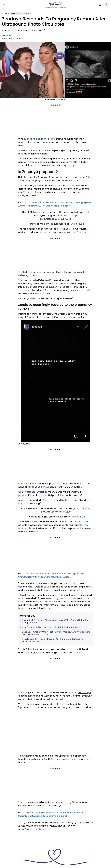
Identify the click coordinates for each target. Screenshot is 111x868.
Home (4, 13)
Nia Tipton (6, 36)
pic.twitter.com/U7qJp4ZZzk (55, 219)
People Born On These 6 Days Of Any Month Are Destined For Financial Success (53, 640)
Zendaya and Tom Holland (40, 139)
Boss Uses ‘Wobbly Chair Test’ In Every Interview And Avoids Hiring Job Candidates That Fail (56, 633)
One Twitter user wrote (31, 492)
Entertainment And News (20, 14)
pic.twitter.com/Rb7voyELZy (55, 512)
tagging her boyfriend (64, 232)
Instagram (28, 829)
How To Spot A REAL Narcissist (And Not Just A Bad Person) (53, 627)
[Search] (99, 5)
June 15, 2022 (77, 224)
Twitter (42, 829)
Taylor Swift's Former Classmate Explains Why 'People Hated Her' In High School (56, 621)
